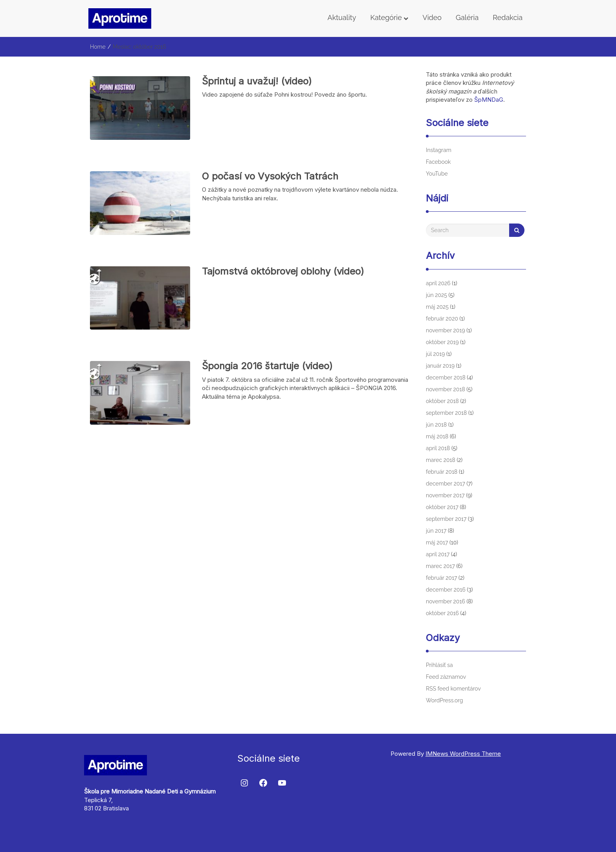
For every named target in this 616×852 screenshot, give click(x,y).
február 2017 (442, 578)
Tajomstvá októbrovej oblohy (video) (283, 271)
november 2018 (445, 389)
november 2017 (445, 495)
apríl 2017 (438, 554)
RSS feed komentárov (453, 689)
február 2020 (442, 319)
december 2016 (446, 590)
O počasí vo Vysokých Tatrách (270, 176)
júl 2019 (435, 354)
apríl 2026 (438, 283)
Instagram (439, 150)
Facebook (438, 162)
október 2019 (442, 342)
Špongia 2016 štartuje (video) (267, 366)
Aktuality (342, 17)
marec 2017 (440, 566)
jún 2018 (436, 425)
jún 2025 (436, 295)
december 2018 (446, 377)
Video (432, 17)
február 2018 (442, 472)
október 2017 (442, 507)
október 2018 (442, 401)
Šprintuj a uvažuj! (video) (257, 81)
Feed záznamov (446, 677)
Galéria (467, 17)
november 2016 (445, 601)
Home (98, 47)
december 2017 (445, 484)
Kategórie (389, 17)
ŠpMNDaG (489, 100)
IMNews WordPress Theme (463, 754)
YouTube (437, 174)
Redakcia (508, 17)
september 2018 (446, 413)
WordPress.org (445, 700)
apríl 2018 (438, 448)
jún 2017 (436, 531)
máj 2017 (437, 542)
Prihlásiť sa (439, 665)
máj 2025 (437, 307)
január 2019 (440, 366)
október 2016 (442, 613)
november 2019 (445, 330)
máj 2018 (437, 436)
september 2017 (446, 519)
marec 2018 (441, 460)
